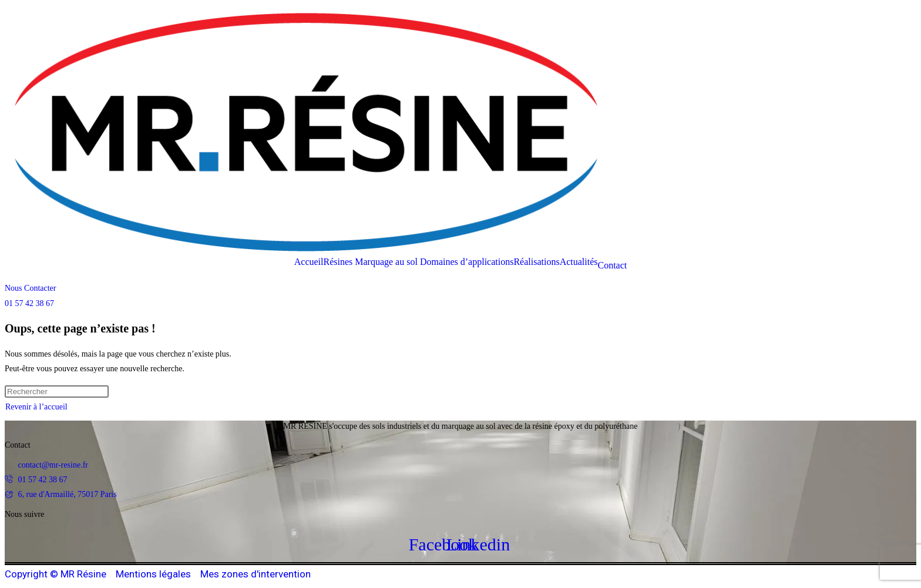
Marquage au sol (386, 262)
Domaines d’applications (467, 262)
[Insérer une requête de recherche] (57, 392)
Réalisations (536, 262)
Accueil (309, 262)
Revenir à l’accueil (36, 407)
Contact (613, 266)
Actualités (579, 262)
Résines (338, 262)
